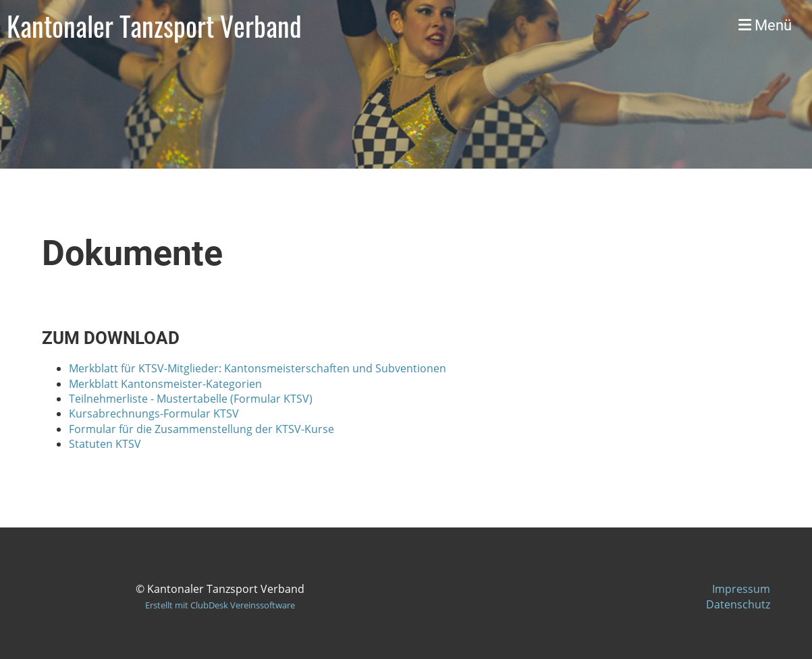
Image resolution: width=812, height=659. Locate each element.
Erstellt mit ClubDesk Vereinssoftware (220, 605)
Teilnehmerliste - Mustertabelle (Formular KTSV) (192, 399)
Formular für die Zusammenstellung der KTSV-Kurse (201, 429)
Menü (765, 25)
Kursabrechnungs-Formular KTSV (154, 413)
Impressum (741, 589)
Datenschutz (738, 604)
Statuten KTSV (105, 444)
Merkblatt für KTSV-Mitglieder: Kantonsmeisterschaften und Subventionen (258, 368)
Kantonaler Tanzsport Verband (154, 26)
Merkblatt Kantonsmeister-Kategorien (165, 384)
